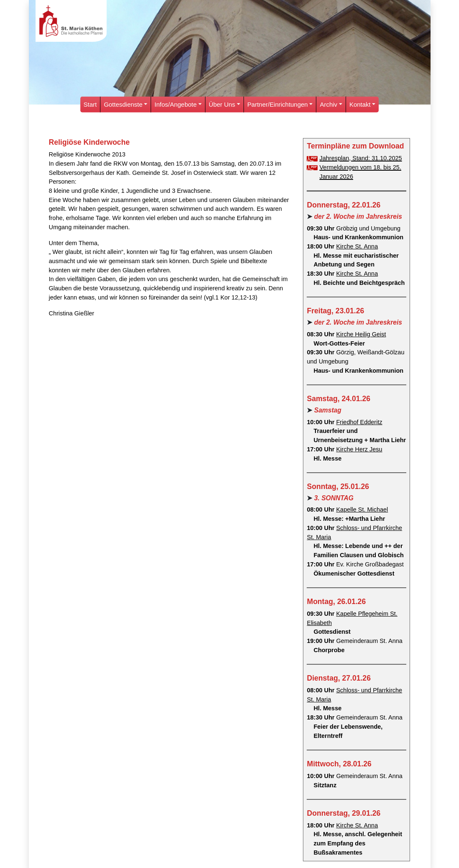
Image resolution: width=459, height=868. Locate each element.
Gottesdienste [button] (123, 104)
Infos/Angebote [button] (176, 104)
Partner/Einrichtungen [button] (278, 104)
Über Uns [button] (222, 104)
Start (90, 104)
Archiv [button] (329, 104)
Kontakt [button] (360, 104)
